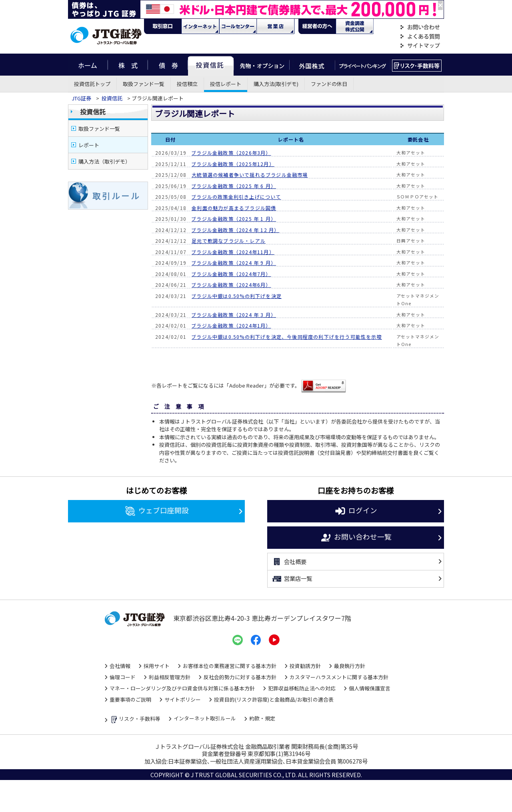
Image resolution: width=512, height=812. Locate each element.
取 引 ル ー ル (116, 196)
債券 (168, 65)
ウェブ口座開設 (157, 511)
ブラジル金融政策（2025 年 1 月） (234, 219)
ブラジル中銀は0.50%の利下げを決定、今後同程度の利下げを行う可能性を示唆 (287, 337)
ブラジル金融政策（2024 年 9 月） (234, 263)
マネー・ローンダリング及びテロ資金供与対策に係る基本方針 (182, 688)
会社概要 (289, 562)
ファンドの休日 (329, 84)
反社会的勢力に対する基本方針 (240, 677)
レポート (89, 145)
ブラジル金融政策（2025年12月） (233, 164)
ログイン (356, 511)
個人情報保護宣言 (370, 688)
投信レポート (226, 84)
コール (238, 26)
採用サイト (157, 666)
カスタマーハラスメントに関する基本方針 (339, 677)
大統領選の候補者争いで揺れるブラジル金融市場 (250, 175)
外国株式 (312, 65)
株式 (128, 65)
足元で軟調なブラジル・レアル (229, 241)
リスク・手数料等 (135, 719)
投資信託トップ (92, 84)
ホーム (88, 65)
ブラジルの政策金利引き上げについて (236, 197)
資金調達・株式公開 (355, 26)
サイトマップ (420, 46)
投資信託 (211, 65)
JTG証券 (81, 98)
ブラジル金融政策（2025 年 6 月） (234, 186)
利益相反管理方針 (170, 677)
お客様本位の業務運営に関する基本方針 (230, 666)
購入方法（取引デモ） (104, 161)
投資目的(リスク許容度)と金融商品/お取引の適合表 (274, 699)
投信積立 (187, 84)
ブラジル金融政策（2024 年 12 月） (235, 230)
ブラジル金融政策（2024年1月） (231, 325)
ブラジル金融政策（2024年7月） (231, 274)
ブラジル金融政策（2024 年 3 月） (234, 315)
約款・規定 (262, 718)
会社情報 (120, 666)
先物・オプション (261, 65)
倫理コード (123, 677)
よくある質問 (420, 37)
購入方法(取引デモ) (276, 84)
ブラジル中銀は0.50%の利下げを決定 (237, 296)
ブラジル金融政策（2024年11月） (233, 252)
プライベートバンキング (363, 65)
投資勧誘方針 (305, 666)
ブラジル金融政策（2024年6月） (231, 285)
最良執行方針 (350, 666)
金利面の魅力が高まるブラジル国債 (234, 208)
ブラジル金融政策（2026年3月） (231, 153)
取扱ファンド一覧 (144, 84)
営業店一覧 (292, 579)
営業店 (276, 26)
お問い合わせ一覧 (356, 538)
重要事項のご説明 (130, 699)
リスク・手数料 (417, 65)
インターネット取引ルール (205, 718)
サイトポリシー (183, 699)
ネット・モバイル (200, 26)
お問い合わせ (420, 27)
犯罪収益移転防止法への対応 (302, 688)
